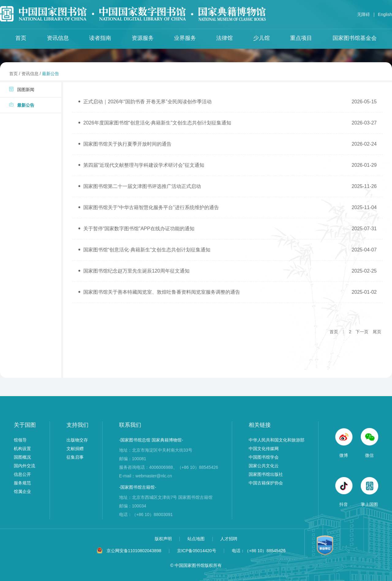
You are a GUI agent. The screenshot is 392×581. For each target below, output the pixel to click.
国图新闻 (22, 89)
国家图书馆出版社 (266, 474)
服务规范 (22, 483)
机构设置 (22, 449)
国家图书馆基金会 (355, 38)
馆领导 (20, 440)
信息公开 (22, 474)
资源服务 (143, 38)
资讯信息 (58, 38)
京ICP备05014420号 (197, 551)
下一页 (362, 332)
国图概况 (22, 457)
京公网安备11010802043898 (134, 551)
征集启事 (75, 457)
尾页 (377, 332)
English (385, 14)
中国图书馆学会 (264, 457)
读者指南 (100, 38)
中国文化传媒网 (264, 449)
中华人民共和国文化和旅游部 (277, 440)
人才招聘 (229, 539)
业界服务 (185, 38)
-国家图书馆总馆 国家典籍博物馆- (151, 440)
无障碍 (364, 14)
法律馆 (224, 38)
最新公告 (51, 74)
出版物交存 (77, 440)
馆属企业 (22, 491)
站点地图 (197, 539)
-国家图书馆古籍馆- (138, 487)
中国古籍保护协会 (266, 483)
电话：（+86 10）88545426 (259, 551)
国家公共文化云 (264, 466)
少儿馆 (262, 38)
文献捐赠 (75, 449)
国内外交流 (24, 466)
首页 (21, 38)
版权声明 (164, 539)
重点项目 (301, 38)
